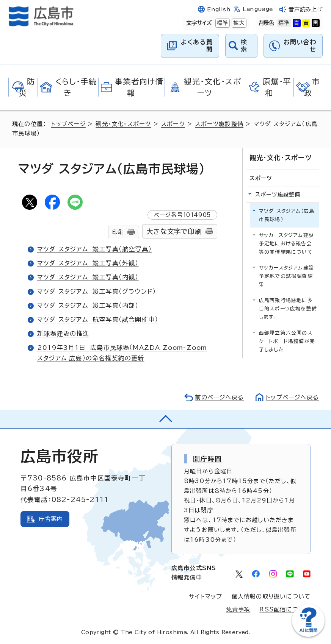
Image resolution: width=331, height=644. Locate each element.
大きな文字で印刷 (174, 232)
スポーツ (173, 124)
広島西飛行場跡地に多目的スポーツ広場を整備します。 (288, 309)
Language (258, 9)
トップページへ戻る (292, 397)
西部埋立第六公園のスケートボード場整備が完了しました (287, 341)
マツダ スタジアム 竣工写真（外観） (88, 263)
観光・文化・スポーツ (123, 124)
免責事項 (238, 609)
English (219, 9)
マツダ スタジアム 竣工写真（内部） (88, 306)
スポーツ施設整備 (219, 124)
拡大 (238, 23)
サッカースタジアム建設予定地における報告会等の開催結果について (286, 244)
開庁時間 (208, 459)
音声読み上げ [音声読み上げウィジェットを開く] (306, 9)
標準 (222, 23)
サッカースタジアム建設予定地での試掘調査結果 (286, 276)
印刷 (118, 232)
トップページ (68, 124)
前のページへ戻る (219, 397)
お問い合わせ (300, 46)
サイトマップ (206, 596)
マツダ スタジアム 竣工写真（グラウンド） (96, 292)
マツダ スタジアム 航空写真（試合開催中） (98, 320)
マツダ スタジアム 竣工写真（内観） (88, 277)
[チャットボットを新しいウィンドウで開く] (308, 635)
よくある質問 (197, 46)
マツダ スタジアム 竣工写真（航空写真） (94, 249)
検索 (244, 46)
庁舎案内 (51, 519)
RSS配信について (285, 609)
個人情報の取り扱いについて (271, 596)
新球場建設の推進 (63, 334)
